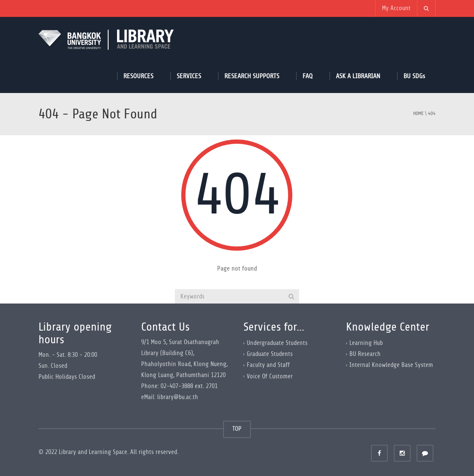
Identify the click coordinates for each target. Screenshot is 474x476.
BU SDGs (414, 76)
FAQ (308, 76)
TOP (237, 429)
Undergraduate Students (277, 343)
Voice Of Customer (270, 376)
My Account (396, 8)
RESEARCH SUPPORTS (252, 76)
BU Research (365, 354)
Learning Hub (366, 343)
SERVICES (189, 76)
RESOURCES (138, 76)
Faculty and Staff (268, 365)
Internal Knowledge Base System (391, 365)
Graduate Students (270, 354)
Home (418, 114)
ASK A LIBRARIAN (358, 76)
